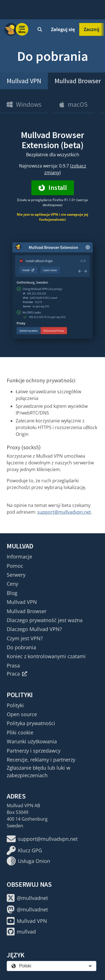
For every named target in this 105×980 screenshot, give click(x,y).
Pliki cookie (20, 732)
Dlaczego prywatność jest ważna (45, 620)
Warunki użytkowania (32, 741)
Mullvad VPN (24, 81)
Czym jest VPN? (25, 638)
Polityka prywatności (31, 723)
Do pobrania (21, 647)
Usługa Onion (28, 861)
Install (53, 188)
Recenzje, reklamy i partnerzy (41, 760)
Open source (22, 714)
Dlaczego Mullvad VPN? (34, 629)
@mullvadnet (27, 898)
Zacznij (92, 29)
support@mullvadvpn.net (64, 512)
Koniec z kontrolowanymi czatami (46, 656)
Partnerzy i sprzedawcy (34, 751)
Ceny (12, 584)
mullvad (21, 932)
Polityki (15, 705)
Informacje (19, 557)
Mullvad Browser (27, 611)
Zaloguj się (63, 29)
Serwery (16, 575)
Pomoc (15, 566)
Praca (17, 674)
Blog (12, 593)
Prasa (13, 665)
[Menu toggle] (22, 29)
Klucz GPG (24, 850)
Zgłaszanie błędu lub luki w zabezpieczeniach (39, 771)
